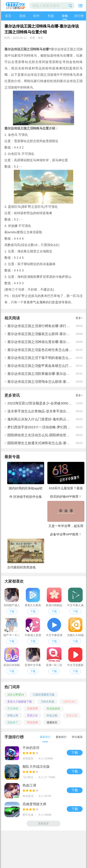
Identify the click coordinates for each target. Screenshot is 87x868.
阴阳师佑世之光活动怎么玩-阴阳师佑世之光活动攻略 (47, 435)
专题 (51, 16)
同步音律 (32, 722)
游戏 (22, 16)
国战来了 (13, 722)
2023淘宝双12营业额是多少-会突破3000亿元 (41, 403)
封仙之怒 (52, 715)
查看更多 (43, 823)
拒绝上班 (13, 715)
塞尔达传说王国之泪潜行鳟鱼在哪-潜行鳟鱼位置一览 (47, 326)
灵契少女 (32, 715)
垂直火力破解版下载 (20, 702)
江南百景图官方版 (44, 695)
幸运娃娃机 (53, 708)
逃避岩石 (52, 722)
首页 (8, 16)
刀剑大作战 (47, 702)
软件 (36, 16)
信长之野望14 (16, 695)
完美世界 (32, 708)
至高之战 (72, 715)
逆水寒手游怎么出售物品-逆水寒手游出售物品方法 (45, 411)
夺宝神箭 (13, 708)
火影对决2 (69, 702)
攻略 (65, 16)
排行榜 (79, 16)
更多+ (79, 318)
